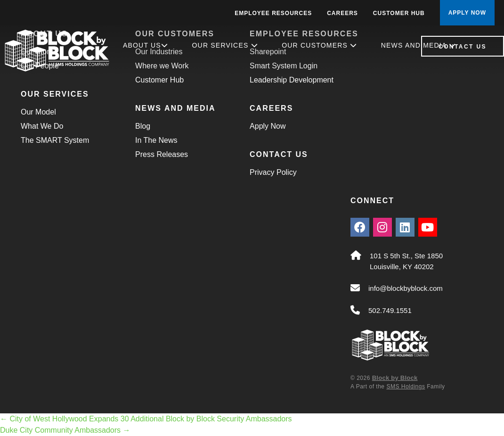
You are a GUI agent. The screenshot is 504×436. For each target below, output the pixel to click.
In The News (156, 140)
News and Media (419, 45)
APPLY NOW (467, 13)
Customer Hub (399, 13)
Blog (143, 126)
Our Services (225, 45)
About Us (146, 45)
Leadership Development (292, 80)
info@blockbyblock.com (406, 288)
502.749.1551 (390, 310)
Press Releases (162, 154)
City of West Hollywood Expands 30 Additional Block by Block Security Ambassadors (146, 419)
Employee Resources (273, 13)
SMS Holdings (406, 387)
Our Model (38, 112)
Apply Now (268, 126)
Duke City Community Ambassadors (65, 430)
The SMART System (55, 140)
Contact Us (463, 47)
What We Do (42, 126)
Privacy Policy (273, 172)
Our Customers (319, 45)
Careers (342, 13)
